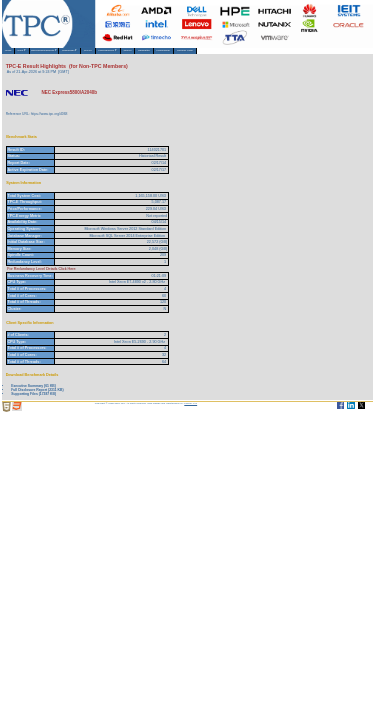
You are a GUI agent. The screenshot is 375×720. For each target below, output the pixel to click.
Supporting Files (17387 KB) (33, 399)
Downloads (120, 53)
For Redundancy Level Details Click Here (41, 274)
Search (220, 53)
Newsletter (250, 53)
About (37, 53)
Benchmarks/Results (76, 53)
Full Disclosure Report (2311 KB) (37, 395)
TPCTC (152, 53)
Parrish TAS (190, 408)
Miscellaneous (186, 53)
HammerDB (284, 53)
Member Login (322, 53)
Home (13, 53)
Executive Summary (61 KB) (33, 391)
